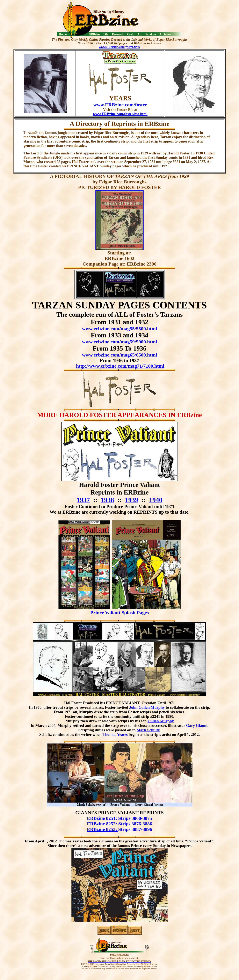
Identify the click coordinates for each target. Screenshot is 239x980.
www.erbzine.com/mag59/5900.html (120, 342)
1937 (83, 500)
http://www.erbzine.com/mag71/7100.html (120, 366)
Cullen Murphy (161, 721)
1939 (132, 500)
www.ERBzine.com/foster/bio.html (120, 114)
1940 (156, 500)
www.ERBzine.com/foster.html (120, 47)
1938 (107, 500)
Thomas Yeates (115, 734)
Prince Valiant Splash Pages (120, 613)
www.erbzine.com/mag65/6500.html (120, 355)
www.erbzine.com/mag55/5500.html (120, 329)
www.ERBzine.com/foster (120, 105)
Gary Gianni (197, 725)
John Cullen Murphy (147, 707)
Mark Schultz (148, 730)
